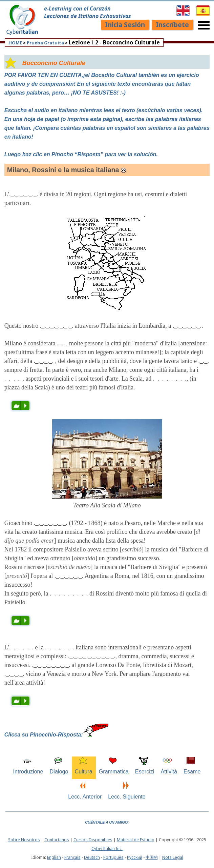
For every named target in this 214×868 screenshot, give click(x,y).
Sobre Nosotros (24, 840)
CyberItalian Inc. (107, 849)
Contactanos (57, 840)
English (54, 857)
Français (72, 857)
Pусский (135, 857)
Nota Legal (173, 857)
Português (113, 857)
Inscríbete (172, 25)
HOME (15, 43)
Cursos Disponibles (93, 840)
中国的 (152, 857)
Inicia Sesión (125, 25)
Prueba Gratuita (45, 43)
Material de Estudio (136, 840)
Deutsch (92, 857)
